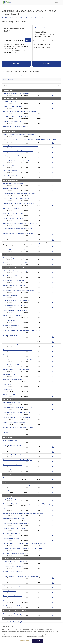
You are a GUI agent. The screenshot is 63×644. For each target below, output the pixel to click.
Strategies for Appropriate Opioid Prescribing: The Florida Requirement (23, 514)
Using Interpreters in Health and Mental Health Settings (19, 450)
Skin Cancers (7, 432)
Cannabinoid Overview (9, 101)
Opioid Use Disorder (9, 601)
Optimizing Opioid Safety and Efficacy (14, 519)
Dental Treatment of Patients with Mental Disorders (17, 581)
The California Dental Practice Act (12, 455)
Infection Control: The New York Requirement (16, 370)
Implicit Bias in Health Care (10, 189)
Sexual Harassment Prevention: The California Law (17, 228)
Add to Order (16, 64)
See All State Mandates (9, 18)
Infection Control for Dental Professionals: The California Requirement (23, 360)
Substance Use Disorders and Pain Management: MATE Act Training (22, 548)
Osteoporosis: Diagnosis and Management (15, 258)
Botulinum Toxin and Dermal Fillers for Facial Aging (18, 417)
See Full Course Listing (23, 18)
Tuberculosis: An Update (10, 320)
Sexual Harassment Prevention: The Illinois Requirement (19, 194)
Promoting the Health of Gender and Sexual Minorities (18, 161)
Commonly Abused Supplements (12, 106)
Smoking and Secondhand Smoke (12, 156)
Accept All (37, 641)
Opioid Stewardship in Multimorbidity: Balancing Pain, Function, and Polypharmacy (26, 504)
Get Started (47, 64)
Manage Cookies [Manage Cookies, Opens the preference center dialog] (24, 641)
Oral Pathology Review (9, 375)
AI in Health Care (8, 470)
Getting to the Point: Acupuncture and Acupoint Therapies (20, 111)
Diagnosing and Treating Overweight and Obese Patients (19, 134)
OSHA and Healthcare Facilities (12, 445)
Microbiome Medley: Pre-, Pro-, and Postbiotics (16, 116)
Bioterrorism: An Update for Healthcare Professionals (18, 151)
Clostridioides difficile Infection (12, 325)
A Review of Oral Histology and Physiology (15, 271)
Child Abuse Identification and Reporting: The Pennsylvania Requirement (24, 243)
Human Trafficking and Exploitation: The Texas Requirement (20, 223)
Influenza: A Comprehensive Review (13, 315)
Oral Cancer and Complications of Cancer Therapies (18, 427)
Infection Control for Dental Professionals (15, 286)
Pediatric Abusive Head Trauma (12, 491)
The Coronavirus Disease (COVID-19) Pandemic (16, 93)
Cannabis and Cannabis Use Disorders (14, 606)
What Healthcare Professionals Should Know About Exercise (20, 146)
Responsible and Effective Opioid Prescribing (16, 524)
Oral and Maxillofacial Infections (12, 276)
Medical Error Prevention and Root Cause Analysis (17, 460)
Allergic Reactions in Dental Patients (13, 365)
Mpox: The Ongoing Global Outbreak (13, 281)
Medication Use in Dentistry (11, 538)
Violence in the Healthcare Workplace (14, 218)
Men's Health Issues (9, 478)
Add (53, 95)
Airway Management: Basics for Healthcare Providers (18, 407)
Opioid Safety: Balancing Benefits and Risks (15, 553)
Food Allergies (7, 385)
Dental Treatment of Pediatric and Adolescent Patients (18, 486)
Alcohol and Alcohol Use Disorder (13, 571)
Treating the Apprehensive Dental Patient (15, 561)
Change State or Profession (38, 18)
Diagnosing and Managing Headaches (14, 422)
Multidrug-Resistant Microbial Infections (14, 305)
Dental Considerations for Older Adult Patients (16, 263)
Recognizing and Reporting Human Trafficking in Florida (19, 199)
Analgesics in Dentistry (9, 499)
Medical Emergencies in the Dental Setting (15, 310)
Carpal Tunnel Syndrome (10, 171)
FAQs (55, 3)
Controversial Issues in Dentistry (12, 465)
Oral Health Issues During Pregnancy (13, 614)
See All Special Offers (22, 75)
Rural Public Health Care (10, 176)
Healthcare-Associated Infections (12, 380)
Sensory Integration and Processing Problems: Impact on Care (21, 576)
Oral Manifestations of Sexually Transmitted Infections (18, 291)
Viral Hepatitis (7, 355)
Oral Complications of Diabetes (12, 345)
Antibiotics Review (8, 509)
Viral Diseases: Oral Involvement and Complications (18, 350)
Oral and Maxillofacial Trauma (11, 402)
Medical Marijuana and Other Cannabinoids (15, 529)
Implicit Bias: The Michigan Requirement (14, 622)
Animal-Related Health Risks (11, 340)
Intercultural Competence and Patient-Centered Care (18, 233)
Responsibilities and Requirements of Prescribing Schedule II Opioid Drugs (24, 543)
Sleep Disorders (7, 390)
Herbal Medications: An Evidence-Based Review (17, 126)
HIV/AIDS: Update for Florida (11, 335)
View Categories (8, 80)
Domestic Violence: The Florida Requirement (16, 250)
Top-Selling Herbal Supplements (12, 121)
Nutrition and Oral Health (10, 296)
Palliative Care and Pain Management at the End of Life (18, 203)
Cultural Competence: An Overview (13, 213)
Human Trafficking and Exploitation (13, 184)
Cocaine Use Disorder (9, 591)
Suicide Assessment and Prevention (13, 566)
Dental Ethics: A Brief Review (11, 208)
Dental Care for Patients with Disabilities (14, 166)
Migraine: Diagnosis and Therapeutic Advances (16, 412)
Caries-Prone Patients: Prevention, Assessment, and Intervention (21, 330)
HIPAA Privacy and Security (11, 440)
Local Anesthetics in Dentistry (11, 533)
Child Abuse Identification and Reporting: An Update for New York (22, 238)
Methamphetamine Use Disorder (12, 596)
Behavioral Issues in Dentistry (11, 586)
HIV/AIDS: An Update (9, 394)
